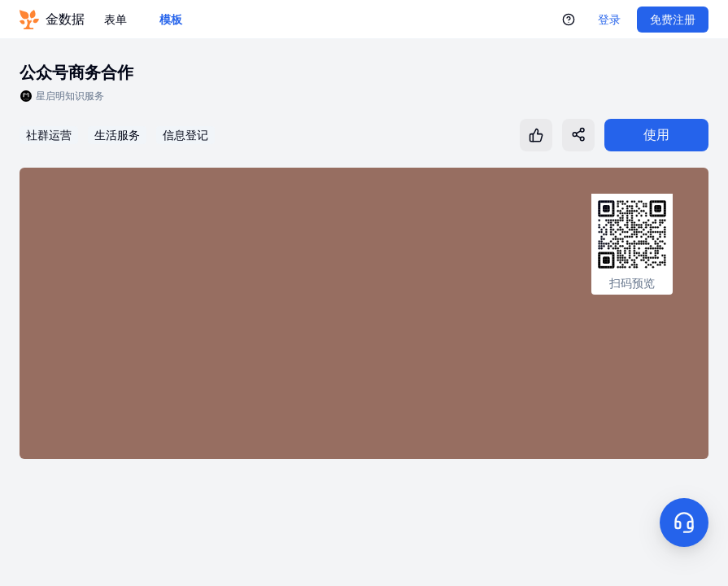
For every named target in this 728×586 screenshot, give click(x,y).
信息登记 (185, 135)
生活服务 (117, 135)
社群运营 (49, 135)
